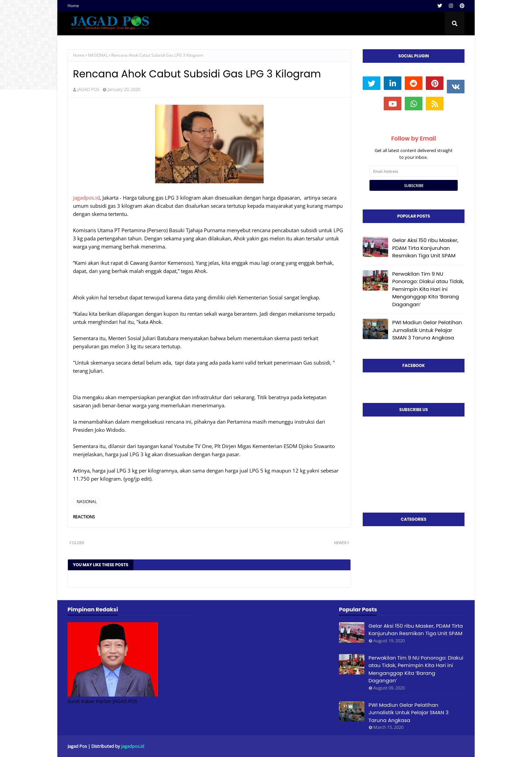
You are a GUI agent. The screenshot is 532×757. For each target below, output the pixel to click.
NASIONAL (98, 55)
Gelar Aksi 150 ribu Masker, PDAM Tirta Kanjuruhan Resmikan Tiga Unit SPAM (425, 248)
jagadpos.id (86, 198)
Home (73, 6)
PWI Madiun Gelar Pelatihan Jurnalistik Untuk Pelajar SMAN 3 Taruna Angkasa (427, 330)
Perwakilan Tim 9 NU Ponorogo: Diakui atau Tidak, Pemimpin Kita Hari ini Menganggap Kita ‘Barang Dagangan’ (428, 289)
